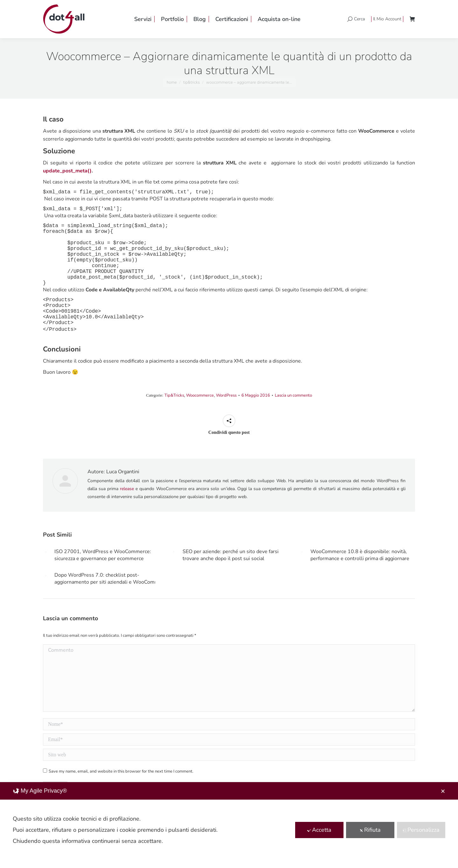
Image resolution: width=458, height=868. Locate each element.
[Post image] (45, 552)
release (127, 489)
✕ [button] (443, 791)
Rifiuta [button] (370, 830)
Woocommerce (200, 395)
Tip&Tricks (174, 395)
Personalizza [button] (421, 830)
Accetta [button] (319, 830)
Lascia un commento (293, 395)
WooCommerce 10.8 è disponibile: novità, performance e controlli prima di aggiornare (360, 555)
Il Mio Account (387, 19)
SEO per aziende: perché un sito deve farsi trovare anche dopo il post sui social (231, 555)
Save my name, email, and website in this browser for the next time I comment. (121, 771)
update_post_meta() (67, 171)
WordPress (226, 395)
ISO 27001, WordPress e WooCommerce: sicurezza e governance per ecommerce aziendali (103, 555)
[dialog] (229, 825)
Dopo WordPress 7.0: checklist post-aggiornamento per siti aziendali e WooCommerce (112, 579)
